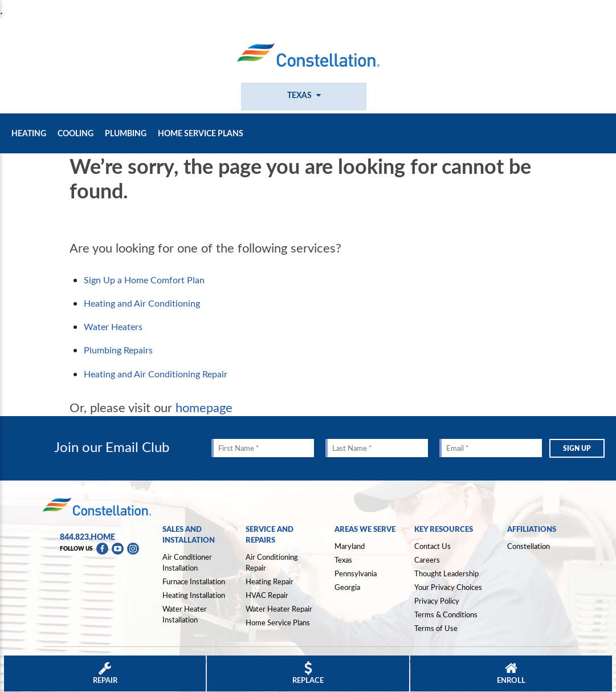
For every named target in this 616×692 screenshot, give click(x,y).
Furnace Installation (194, 581)
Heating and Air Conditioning (142, 303)
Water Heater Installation (185, 614)
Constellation (529, 546)
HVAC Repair (267, 595)
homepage (204, 407)
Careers (427, 560)
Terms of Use (436, 628)
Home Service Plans (201, 133)
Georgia (347, 587)
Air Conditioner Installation (187, 562)
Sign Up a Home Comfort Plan (144, 280)
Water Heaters (113, 327)
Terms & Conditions (446, 614)
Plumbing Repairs (118, 350)
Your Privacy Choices (448, 588)
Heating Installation (194, 595)
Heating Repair (270, 581)
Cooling (76, 133)
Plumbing (126, 133)
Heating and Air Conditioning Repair (156, 374)
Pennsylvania (356, 573)
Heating (29, 133)
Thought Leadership (446, 573)
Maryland (350, 546)
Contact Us (433, 546)
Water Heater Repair (279, 609)
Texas (343, 560)
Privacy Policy (437, 601)
